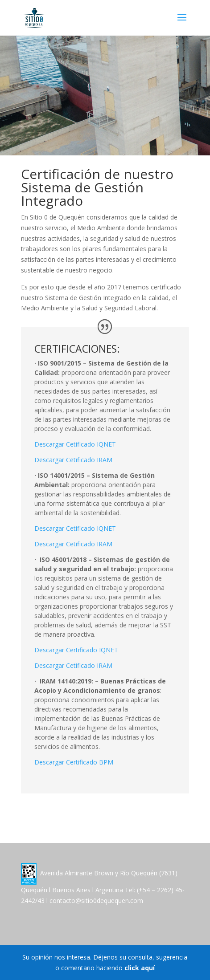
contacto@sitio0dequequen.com (96, 901)
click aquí (140, 968)
